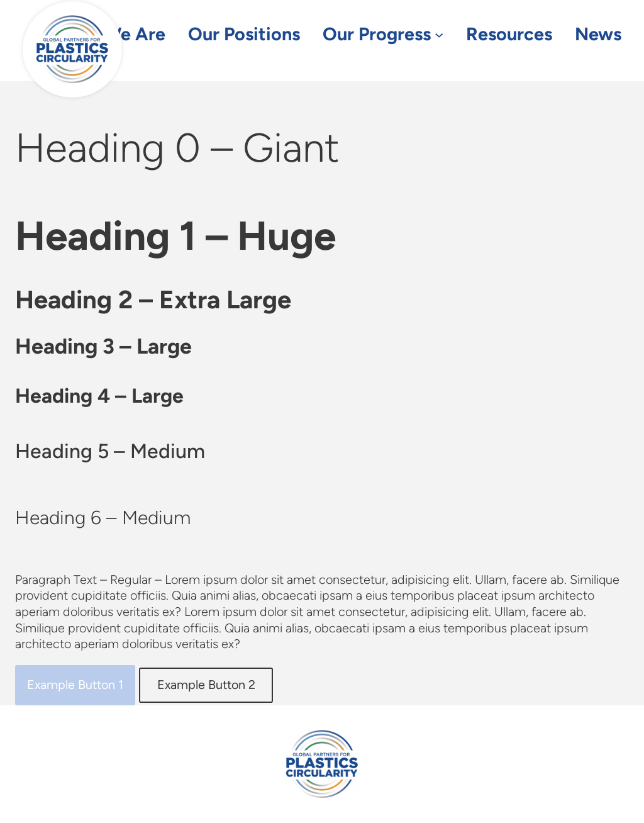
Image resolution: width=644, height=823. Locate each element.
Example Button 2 (206, 685)
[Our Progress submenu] (439, 35)
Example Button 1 (75, 685)
